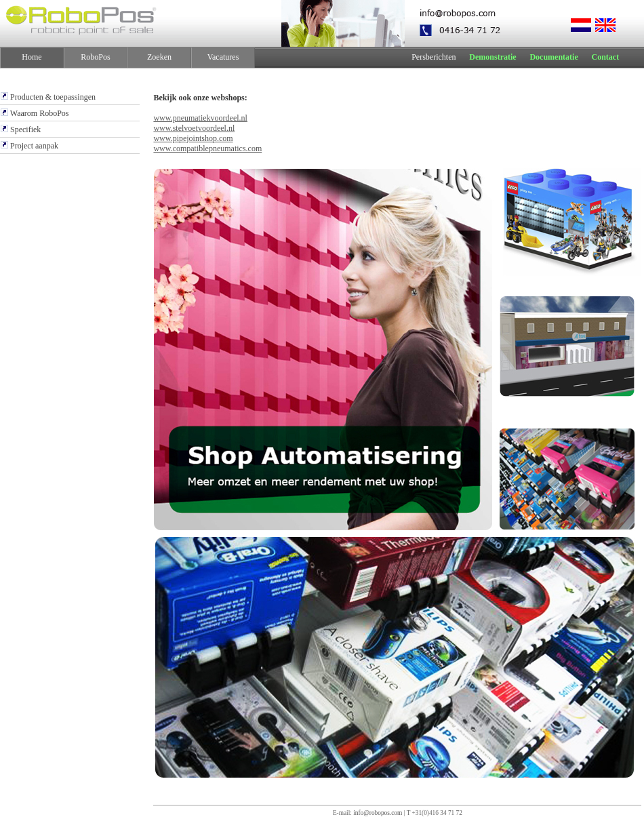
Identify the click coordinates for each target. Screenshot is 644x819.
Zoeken (159, 57)
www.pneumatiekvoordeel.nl (200, 118)
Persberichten (434, 57)
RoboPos (95, 57)
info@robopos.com (378, 813)
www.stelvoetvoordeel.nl (194, 128)
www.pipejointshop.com (193, 138)
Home (32, 57)
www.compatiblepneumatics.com (207, 148)
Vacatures (223, 57)
